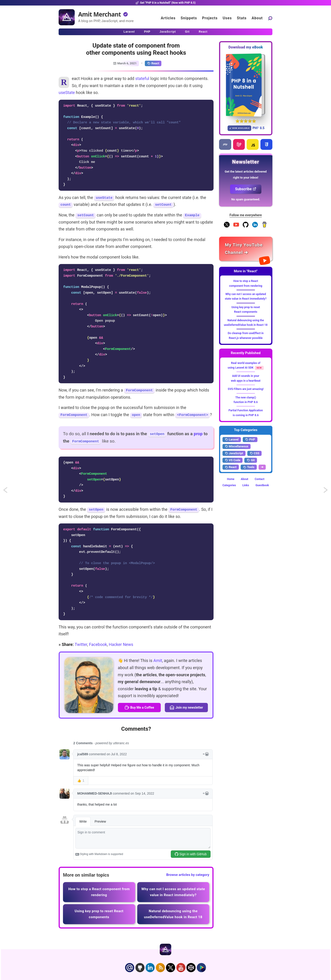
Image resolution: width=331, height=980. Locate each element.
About (245, 479)
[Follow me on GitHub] (246, 227)
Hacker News (121, 644)
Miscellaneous (237, 446)
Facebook (98, 644)
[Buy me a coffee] (264, 227)
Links (246, 485)
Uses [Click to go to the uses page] (227, 18)
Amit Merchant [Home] (100, 14)
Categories (229, 485)
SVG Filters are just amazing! (246, 389)
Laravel (232, 440)
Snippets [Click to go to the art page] (189, 18)
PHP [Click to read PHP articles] (147, 32)
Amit (158, 660)
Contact (260, 479)
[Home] (67, 17)
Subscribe (246, 189)
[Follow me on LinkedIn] (255, 227)
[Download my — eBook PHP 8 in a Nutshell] (246, 85)
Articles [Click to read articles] (168, 18)
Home (231, 479)
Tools (249, 467)
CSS (255, 453)
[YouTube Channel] (236, 227)
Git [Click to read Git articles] (187, 32)
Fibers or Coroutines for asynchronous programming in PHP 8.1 (10, 492)
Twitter (81, 644)
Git (251, 460)
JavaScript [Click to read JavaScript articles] (168, 32)
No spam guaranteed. (246, 199)
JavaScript (234, 453)
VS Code (233, 460)
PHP (250, 440)
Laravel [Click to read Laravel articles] (129, 32)
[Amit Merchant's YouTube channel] (246, 249)
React (153, 63)
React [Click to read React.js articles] (203, 32)
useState (67, 92)
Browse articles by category (188, 875)
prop (198, 434)
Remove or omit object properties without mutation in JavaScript (326, 492)
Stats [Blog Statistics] (242, 18)
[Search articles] (270, 18)
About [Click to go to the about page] (257, 18)
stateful (142, 78)
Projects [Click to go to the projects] (210, 18)
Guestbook (262, 485)
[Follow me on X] (227, 227)
